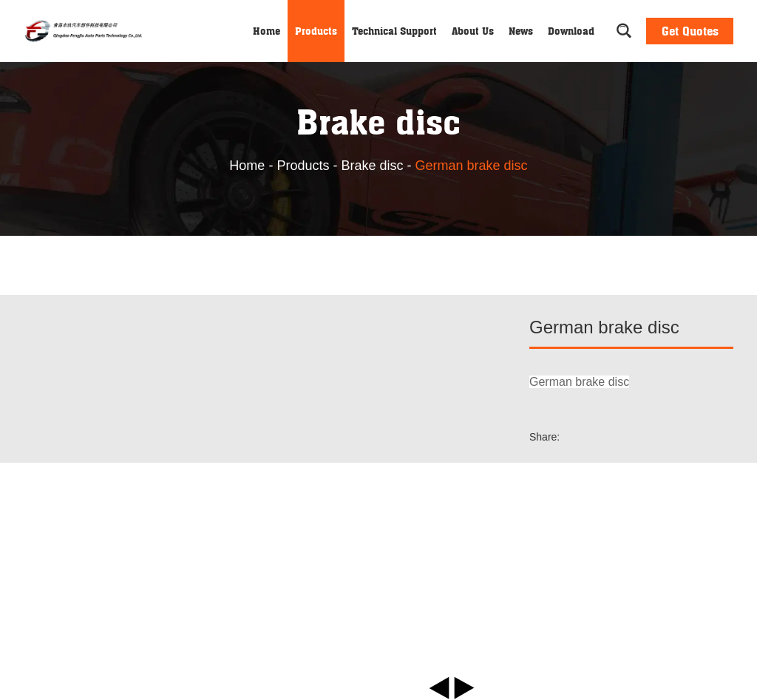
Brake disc (372, 166)
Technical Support (394, 31)
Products (316, 31)
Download (571, 31)
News (521, 31)
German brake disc (472, 166)
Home (267, 31)
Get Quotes (690, 31)
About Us (473, 31)
